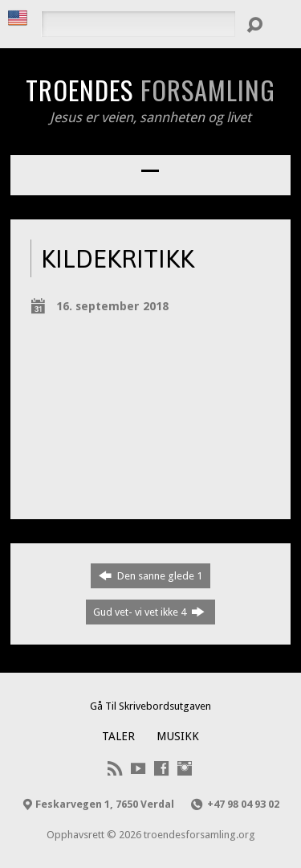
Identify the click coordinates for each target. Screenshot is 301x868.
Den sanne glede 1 (150, 575)
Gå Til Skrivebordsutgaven (150, 706)
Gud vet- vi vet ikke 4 (149, 612)
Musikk (178, 736)
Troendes (150, 89)
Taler (118, 736)
